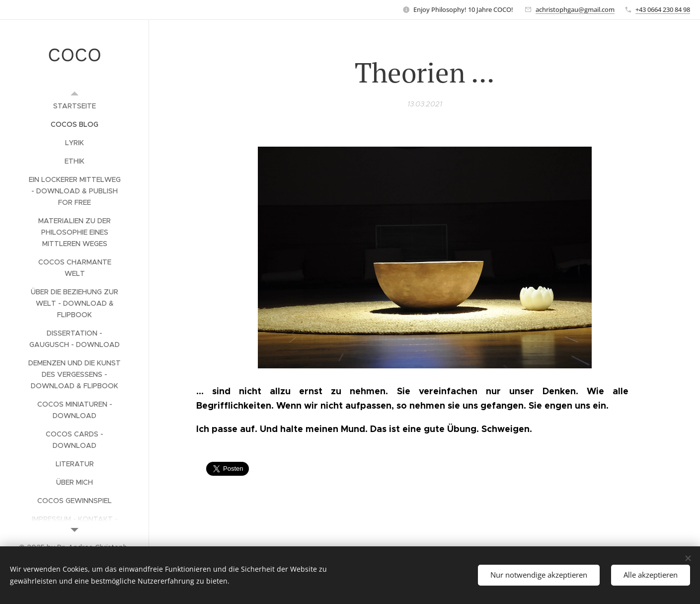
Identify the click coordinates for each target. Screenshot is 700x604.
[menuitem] (75, 106)
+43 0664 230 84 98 (663, 9)
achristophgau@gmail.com (575, 9)
